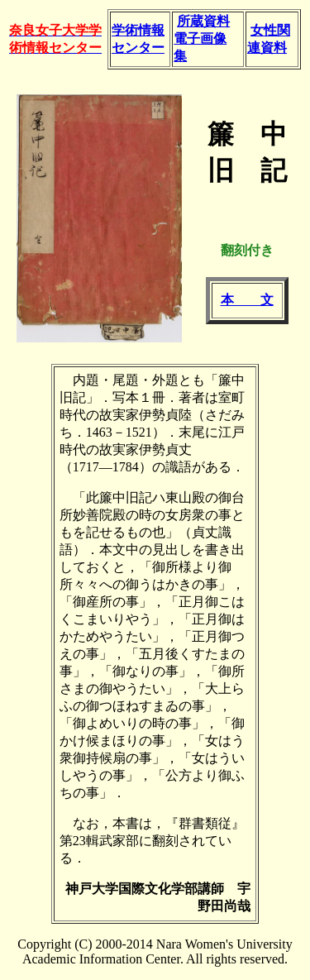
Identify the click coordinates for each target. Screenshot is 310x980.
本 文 (247, 300)
